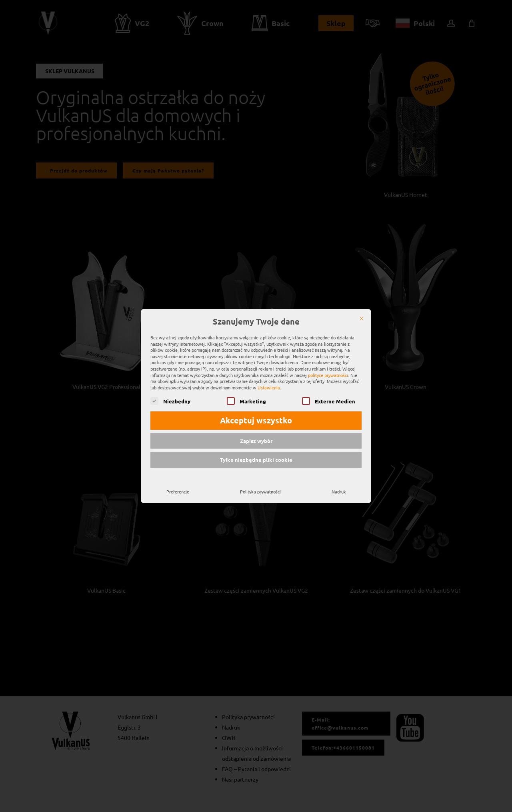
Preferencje (178, 488)
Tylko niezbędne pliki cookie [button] (256, 456)
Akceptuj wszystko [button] (256, 417)
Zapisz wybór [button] (256, 438)
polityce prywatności (328, 371)
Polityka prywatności (260, 488)
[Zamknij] (362, 315)
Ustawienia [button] (269, 384)
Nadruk (339, 488)
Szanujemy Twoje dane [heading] (256, 319)
